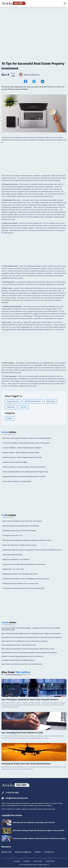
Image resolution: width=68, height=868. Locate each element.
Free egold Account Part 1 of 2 (12, 535)
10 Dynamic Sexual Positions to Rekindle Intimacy (18, 660)
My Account (7, 852)
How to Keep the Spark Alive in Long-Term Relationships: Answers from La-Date (28, 649)
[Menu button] (64, 3)
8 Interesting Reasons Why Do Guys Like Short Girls (19, 645)
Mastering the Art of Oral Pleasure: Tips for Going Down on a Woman (24, 641)
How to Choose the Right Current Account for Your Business (22, 521)
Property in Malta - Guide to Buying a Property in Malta (21, 453)
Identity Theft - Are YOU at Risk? (13, 569)
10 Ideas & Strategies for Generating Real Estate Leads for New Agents (26, 443)
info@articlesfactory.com (15, 798)
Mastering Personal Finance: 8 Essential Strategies (19, 531)
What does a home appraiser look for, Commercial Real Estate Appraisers (27, 438)
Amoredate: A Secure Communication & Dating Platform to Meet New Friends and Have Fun (31, 637)
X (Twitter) (27, 861)
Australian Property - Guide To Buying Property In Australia (22, 457)
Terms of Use (38, 861)
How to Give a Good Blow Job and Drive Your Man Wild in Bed (22, 664)
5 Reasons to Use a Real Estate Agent (15, 462)
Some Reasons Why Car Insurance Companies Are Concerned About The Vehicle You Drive (32, 550)
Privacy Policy (50, 861)
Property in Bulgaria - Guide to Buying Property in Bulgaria (22, 448)
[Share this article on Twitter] (34, 81)
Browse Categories (24, 852)
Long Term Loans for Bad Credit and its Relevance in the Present (24, 564)
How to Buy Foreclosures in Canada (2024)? (17, 481)
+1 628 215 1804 (11, 793)
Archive (39, 852)
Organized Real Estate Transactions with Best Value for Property (24, 477)
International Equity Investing (12, 555)
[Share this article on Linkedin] (43, 81)
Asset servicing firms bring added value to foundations (21, 526)
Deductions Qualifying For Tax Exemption (16, 559)
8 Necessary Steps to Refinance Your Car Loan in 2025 (20, 584)
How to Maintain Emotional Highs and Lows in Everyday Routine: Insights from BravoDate (31, 634)
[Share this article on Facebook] (26, 81)
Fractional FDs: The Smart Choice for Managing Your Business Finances (26, 579)
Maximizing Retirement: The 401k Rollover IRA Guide (20, 574)
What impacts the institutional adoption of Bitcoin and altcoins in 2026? (27, 540)
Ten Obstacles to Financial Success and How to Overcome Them (24, 588)
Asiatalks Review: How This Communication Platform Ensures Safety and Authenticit (29, 653)
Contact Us (51, 852)
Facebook (17, 861)
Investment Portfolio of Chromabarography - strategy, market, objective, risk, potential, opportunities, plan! (31, 629)
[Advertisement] (34, 22)
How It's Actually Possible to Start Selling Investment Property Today (25, 472)
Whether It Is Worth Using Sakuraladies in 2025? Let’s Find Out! (22, 656)
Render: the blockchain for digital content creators (20, 545)
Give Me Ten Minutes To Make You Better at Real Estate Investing (24, 467)
